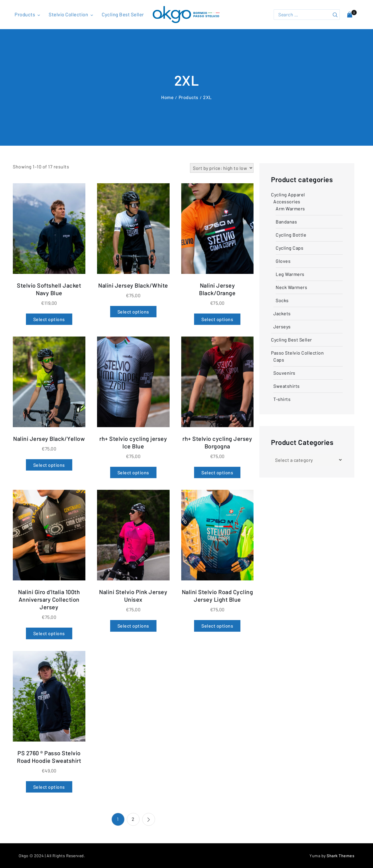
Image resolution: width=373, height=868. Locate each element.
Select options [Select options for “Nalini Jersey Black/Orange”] (217, 319)
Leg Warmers (290, 274)
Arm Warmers (290, 208)
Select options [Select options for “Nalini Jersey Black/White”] (133, 312)
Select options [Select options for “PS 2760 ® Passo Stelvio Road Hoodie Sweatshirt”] (49, 787)
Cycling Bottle (291, 235)
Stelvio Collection (71, 14)
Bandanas (286, 222)
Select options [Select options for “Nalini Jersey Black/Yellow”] (49, 465)
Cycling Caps (290, 248)
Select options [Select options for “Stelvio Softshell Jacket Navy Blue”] (49, 319)
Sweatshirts (287, 386)
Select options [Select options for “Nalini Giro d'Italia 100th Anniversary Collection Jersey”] (49, 633)
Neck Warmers (291, 287)
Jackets (282, 313)
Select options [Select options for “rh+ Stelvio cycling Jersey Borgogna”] (217, 472)
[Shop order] (222, 168)
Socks (282, 300)
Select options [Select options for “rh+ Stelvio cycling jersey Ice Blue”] (133, 472)
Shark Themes (341, 856)
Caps (279, 360)
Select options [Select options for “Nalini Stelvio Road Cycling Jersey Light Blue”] (217, 626)
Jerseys (282, 326)
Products (28, 14)
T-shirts (282, 399)
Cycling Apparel (288, 194)
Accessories (287, 201)
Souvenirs (284, 373)
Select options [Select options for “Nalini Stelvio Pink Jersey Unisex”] (133, 626)
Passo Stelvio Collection (297, 353)
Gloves (283, 261)
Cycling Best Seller (123, 14)
